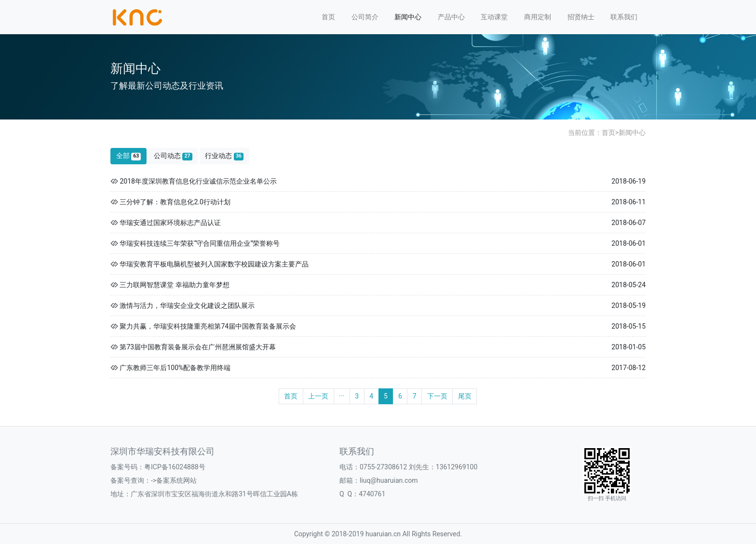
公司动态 (173, 156)
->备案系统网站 (174, 480)
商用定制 (538, 17)
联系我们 (624, 17)
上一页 (318, 396)
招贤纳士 (581, 17)
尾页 (465, 396)
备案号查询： (131, 480)
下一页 (437, 396)
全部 (129, 156)
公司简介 (365, 17)
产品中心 (451, 17)
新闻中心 (408, 17)
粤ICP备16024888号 (175, 467)
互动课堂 (494, 17)
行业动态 (224, 156)
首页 (328, 17)
